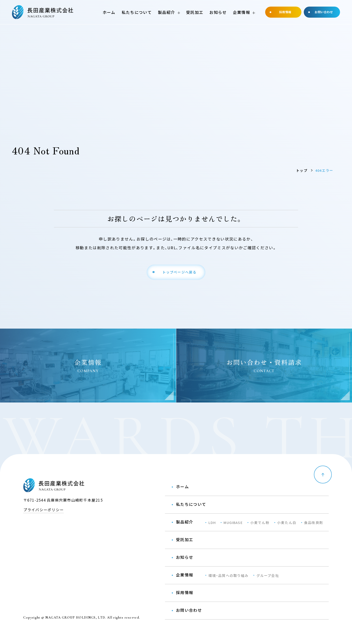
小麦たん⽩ (287, 522)
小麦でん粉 (260, 522)
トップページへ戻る (179, 272)
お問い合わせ (324, 12)
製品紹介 (166, 12)
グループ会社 (268, 575)
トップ (302, 170)
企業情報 (242, 12)
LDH (212, 522)
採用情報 (285, 12)
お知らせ (218, 12)
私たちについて (137, 12)
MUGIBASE (233, 522)
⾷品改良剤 (314, 522)
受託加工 (195, 12)
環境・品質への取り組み (229, 575)
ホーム (109, 12)
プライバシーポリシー (44, 510)
